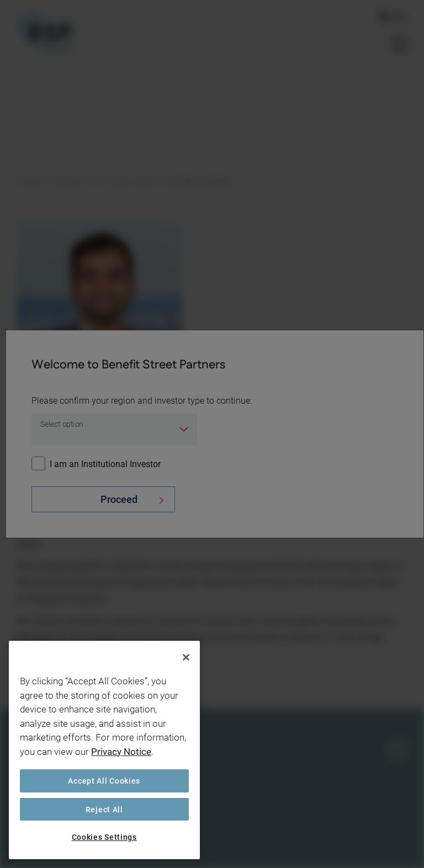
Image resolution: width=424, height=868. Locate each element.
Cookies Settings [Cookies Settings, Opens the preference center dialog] (104, 837)
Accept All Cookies (104, 781)
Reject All (104, 809)
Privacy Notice (121, 751)
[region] (104, 750)
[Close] (186, 657)
